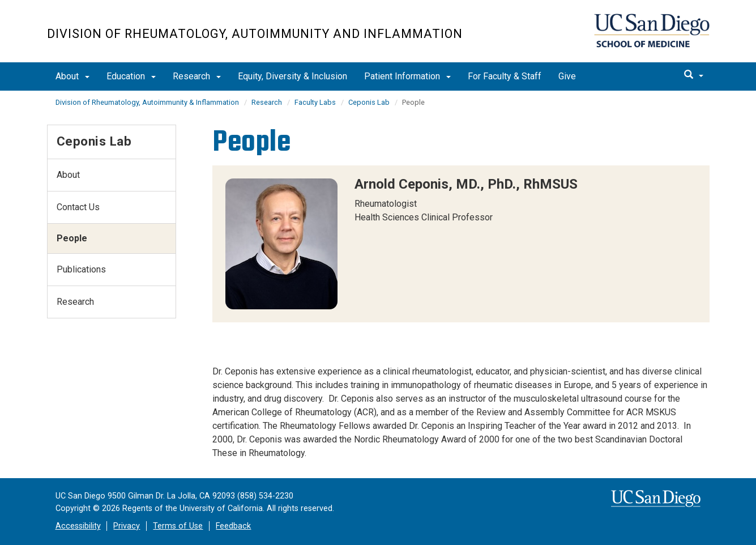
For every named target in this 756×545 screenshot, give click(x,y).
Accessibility (78, 526)
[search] (694, 75)
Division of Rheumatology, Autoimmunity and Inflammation (255, 34)
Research (197, 76)
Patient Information (407, 76)
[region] (461, 244)
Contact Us (78, 207)
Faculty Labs (315, 102)
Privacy (127, 526)
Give (567, 76)
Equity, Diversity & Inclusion (292, 76)
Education (131, 76)
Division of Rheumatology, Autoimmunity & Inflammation (147, 102)
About (72, 76)
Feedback (233, 526)
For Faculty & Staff (505, 76)
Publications (81, 269)
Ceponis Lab (369, 102)
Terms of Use (178, 526)
